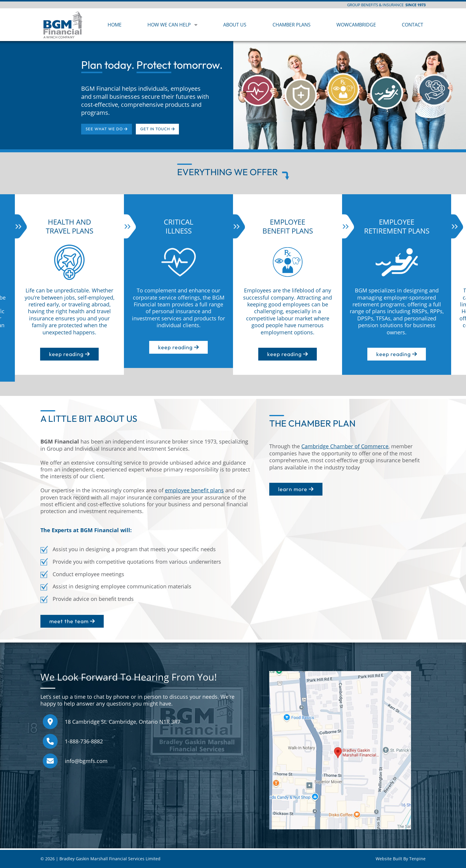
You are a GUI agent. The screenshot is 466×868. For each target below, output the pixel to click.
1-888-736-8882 (84, 741)
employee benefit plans (194, 490)
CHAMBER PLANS (292, 25)
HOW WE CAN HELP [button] (172, 25)
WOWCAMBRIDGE (356, 25)
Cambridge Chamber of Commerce (345, 446)
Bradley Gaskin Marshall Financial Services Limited (110, 859)
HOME (115, 25)
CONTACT (413, 25)
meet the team (72, 621)
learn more (296, 489)
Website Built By (392, 859)
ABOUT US (235, 25)
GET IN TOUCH (157, 129)
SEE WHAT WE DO (106, 129)
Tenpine (417, 859)
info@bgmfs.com (86, 761)
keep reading (69, 354)
